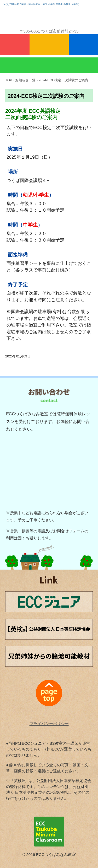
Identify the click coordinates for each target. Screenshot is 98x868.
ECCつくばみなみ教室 (49, 15)
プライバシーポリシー (49, 724)
